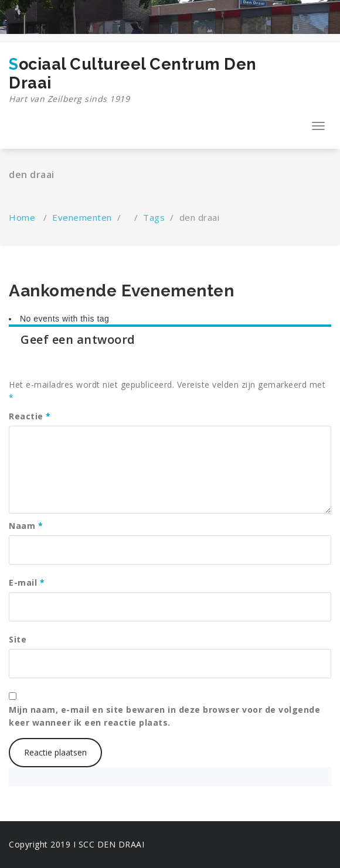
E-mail (27, 582)
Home (22, 217)
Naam (26, 526)
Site (18, 639)
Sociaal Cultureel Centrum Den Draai (155, 80)
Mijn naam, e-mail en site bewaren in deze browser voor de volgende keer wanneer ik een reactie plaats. (164, 716)
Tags (154, 217)
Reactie (30, 416)
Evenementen (82, 217)
